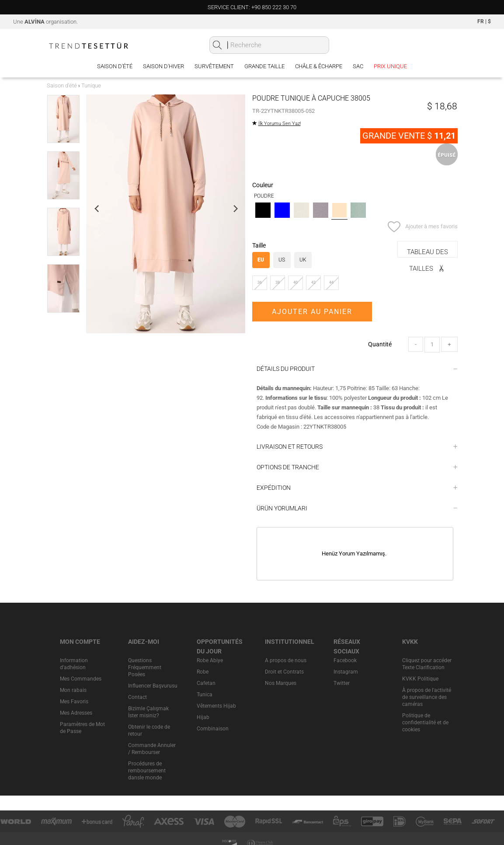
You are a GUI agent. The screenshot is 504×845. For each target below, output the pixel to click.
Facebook (345, 660)
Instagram (346, 672)
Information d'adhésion (74, 664)
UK (303, 260)
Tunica (205, 695)
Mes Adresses (76, 713)
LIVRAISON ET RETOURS (357, 447)
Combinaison (213, 729)
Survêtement (214, 66)
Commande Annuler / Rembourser (152, 749)
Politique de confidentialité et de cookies (425, 723)
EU (261, 260)
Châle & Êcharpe (319, 66)
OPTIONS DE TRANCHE (357, 467)
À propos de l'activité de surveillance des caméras (427, 697)
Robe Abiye (210, 660)
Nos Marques (281, 683)
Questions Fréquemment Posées (145, 667)
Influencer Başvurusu (153, 686)
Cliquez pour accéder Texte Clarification (427, 664)
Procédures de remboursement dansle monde (147, 771)
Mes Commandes (81, 679)
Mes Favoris (74, 702)
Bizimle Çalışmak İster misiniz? (148, 712)
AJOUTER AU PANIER (312, 312)
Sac (358, 66)
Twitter (342, 683)
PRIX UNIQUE (390, 66)
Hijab (203, 717)
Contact (137, 697)
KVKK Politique (420, 679)
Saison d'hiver (163, 66)
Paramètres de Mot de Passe (82, 728)
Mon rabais (73, 690)
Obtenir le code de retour (149, 730)
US (282, 260)
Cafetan (206, 683)
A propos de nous (286, 660)
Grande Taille (264, 66)
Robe (203, 672)
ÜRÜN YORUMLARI (357, 508)
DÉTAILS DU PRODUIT (357, 369)
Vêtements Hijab (216, 706)
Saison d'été (115, 66)
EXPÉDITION (357, 488)
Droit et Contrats (284, 672)
